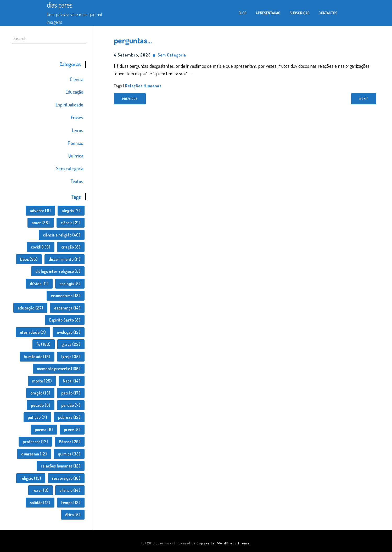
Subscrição (300, 13)
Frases (77, 117)
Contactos (328, 13)
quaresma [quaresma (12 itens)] (34, 454)
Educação (74, 92)
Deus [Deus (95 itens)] (29, 259)
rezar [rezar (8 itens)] (41, 490)
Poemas (75, 143)
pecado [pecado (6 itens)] (41, 405)
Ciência (77, 79)
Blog (243, 13)
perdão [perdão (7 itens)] (71, 405)
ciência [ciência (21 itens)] (71, 223)
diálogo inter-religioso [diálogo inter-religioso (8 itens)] (58, 271)
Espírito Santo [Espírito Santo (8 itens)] (65, 320)
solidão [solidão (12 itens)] (40, 503)
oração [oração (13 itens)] (40, 393)
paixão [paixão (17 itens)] (71, 393)
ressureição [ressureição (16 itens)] (66, 478)
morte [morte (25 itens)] (42, 381)
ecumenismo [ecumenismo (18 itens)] (66, 296)
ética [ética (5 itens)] (73, 515)
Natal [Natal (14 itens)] (72, 381)
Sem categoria (70, 168)
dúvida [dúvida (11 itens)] (39, 284)
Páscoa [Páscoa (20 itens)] (70, 442)
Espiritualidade (70, 105)
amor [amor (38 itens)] (41, 223)
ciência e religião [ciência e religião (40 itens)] (62, 235)
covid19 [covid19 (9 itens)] (41, 247)
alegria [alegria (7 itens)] (71, 211)
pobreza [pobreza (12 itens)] (69, 417)
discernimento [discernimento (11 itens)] (65, 259)
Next (364, 99)
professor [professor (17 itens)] (35, 442)
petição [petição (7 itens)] (37, 417)
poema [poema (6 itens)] (44, 430)
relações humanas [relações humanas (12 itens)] (61, 466)
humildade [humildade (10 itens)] (37, 357)
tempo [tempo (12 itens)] (71, 503)
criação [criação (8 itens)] (71, 247)
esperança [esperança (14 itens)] (67, 308)
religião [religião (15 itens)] (31, 478)
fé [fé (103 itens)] (44, 344)
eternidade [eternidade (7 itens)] (33, 332)
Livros (78, 130)
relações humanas (143, 86)
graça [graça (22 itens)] (71, 344)
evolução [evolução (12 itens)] (68, 332)
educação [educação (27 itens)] (30, 308)
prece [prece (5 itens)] (72, 430)
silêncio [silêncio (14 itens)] (70, 490)
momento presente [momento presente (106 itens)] (59, 369)
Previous (130, 99)
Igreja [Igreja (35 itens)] (71, 357)
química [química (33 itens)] (69, 454)
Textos (77, 181)
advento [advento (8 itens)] (40, 211)
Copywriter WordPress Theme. (224, 543)
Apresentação (268, 13)
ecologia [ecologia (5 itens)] (70, 284)
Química (76, 156)
